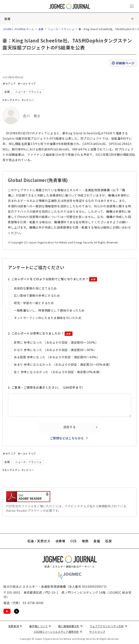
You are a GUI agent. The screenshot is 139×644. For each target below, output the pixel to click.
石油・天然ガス (39, 541)
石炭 (108, 541)
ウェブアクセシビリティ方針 (108, 626)
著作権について (40, 626)
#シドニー (28, 100)
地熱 (85, 541)
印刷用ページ (123, 63)
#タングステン (11, 100)
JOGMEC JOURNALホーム (18, 29)
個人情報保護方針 (70, 626)
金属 (7, 19)
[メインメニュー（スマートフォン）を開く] (132, 6)
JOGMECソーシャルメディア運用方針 (58, 632)
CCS (74, 541)
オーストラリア (27, 84)
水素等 (60, 541)
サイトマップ (97, 632)
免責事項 (15, 626)
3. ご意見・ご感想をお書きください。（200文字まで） (46, 387)
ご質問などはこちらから (67, 438)
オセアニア (9, 84)
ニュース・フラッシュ (61, 29)
